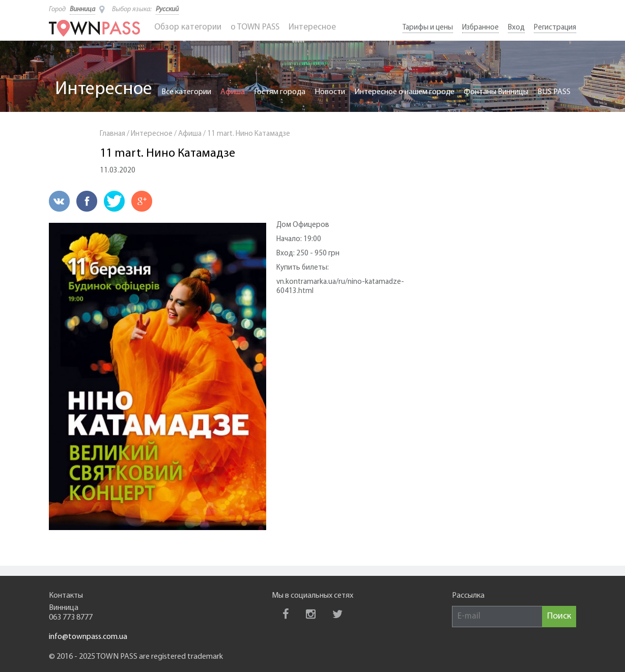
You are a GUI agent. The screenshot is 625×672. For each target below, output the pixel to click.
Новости (330, 92)
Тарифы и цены (428, 28)
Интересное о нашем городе (404, 92)
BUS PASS (554, 92)
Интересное (312, 27)
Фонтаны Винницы (496, 92)
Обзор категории (188, 27)
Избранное (480, 28)
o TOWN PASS (255, 27)
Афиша (233, 92)
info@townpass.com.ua (88, 637)
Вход (516, 28)
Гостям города (280, 92)
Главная (112, 134)
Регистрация (555, 28)
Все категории (186, 92)
